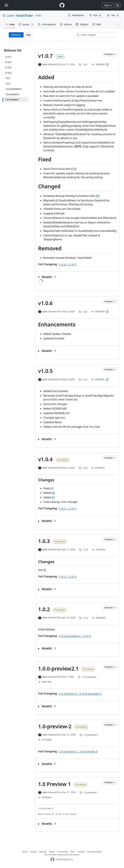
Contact (81, 852)
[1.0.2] (16, 84)
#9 (97, 196)
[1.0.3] (16, 78)
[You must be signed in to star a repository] (113, 15)
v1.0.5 (45, 371)
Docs (73, 852)
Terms (25, 852)
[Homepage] (62, 5)
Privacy (33, 852)
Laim (10, 15)
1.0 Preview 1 (54, 784)
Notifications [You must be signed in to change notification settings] (76, 15)
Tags (29, 35)
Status (52, 852)
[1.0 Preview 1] (16, 100)
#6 (53, 493)
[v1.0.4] (16, 73)
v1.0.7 (45, 56)
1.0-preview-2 (55, 726)
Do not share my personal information (62, 855)
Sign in (108, 5)
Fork (95, 15)
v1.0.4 (45, 459)
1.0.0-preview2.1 (58, 668)
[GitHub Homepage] (52, 859)
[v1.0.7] (16, 57)
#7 (53, 497)
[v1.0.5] (16, 67)
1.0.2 (44, 609)
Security (43, 852)
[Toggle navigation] (6, 5)
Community (63, 852)
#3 (52, 488)
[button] (78, 277)
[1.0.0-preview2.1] (16, 89)
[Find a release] (95, 35)
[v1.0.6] (16, 62)
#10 (73, 169)
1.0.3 (44, 541)
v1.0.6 (45, 303)
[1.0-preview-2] (16, 94)
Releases (16, 35)
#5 (45, 570)
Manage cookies (95, 852)
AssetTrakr (25, 15)
